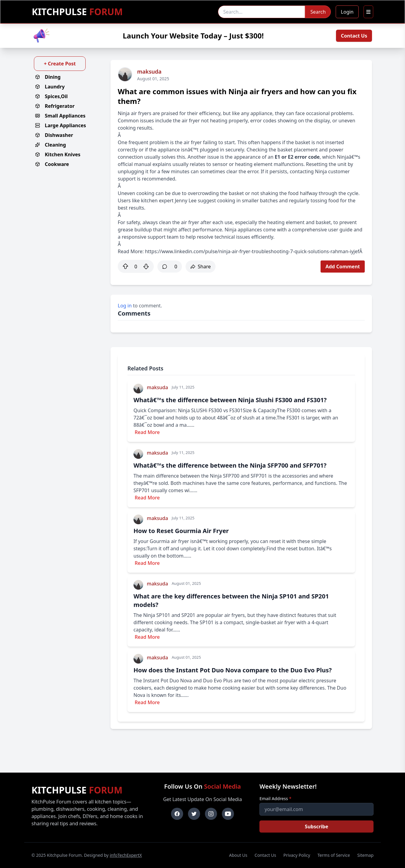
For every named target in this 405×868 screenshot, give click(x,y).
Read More (147, 432)
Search (318, 12)
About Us (238, 855)
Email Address (275, 798)
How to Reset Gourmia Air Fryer (181, 531)
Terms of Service (334, 855)
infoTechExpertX (126, 855)
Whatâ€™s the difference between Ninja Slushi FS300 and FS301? (230, 400)
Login (347, 12)
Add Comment (343, 267)
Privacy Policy (297, 855)
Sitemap (365, 855)
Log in (125, 306)
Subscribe (316, 827)
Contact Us (354, 36)
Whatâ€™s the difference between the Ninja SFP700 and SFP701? (230, 465)
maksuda (149, 71)
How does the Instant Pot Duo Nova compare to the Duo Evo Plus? (233, 670)
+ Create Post (60, 64)
